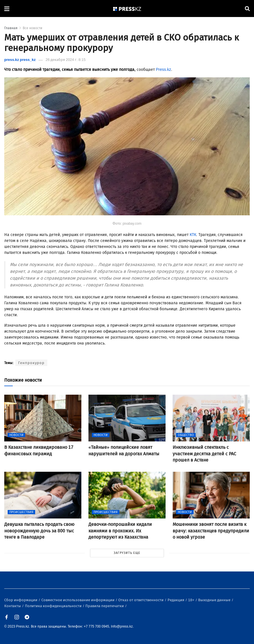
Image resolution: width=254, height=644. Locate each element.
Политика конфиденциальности (54, 606)
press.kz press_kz (20, 60)
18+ (192, 600)
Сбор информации (21, 600)
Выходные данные (215, 600)
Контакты (13, 606)
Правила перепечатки (105, 606)
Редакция (176, 600)
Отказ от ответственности (141, 600)
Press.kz (164, 70)
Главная (11, 28)
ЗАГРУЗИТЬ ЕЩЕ (127, 553)
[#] (127, 9)
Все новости (32, 28)
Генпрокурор (31, 363)
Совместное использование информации (78, 600)
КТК (193, 235)
